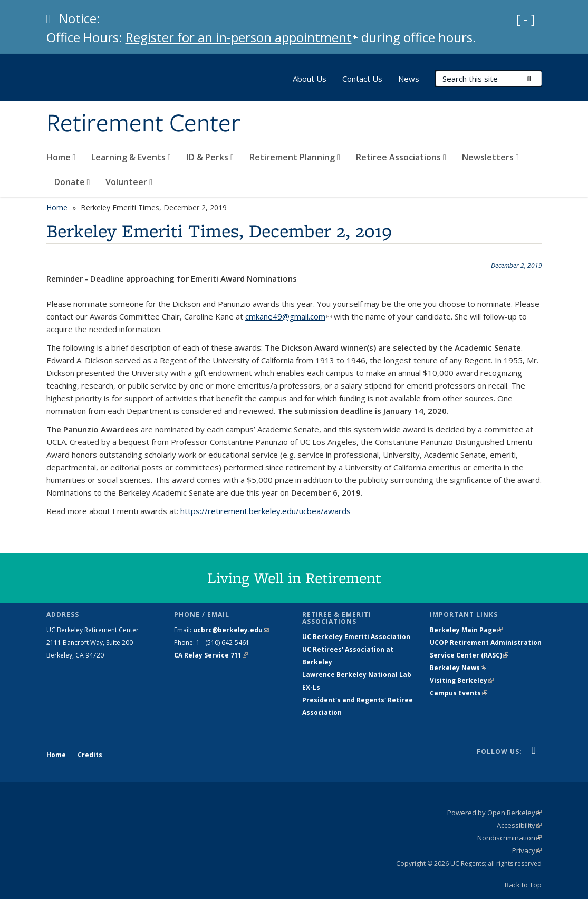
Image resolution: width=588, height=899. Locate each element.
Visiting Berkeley (462, 680)
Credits (90, 755)
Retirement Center (143, 124)
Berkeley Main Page (466, 630)
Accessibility (519, 825)
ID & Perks (210, 157)
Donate (72, 182)
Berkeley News (458, 668)
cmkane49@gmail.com (288, 316)
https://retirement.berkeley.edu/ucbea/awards (266, 511)
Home (61, 157)
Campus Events (459, 693)
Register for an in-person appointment (242, 37)
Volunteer (129, 182)
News (409, 79)
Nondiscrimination (509, 838)
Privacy (527, 850)
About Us (310, 79)
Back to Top (523, 885)
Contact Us (362, 79)
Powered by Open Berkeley (494, 813)
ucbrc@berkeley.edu (231, 630)
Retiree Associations (401, 157)
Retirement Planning (295, 157)
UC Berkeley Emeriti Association (356, 637)
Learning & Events (131, 157)
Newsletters (490, 157)
